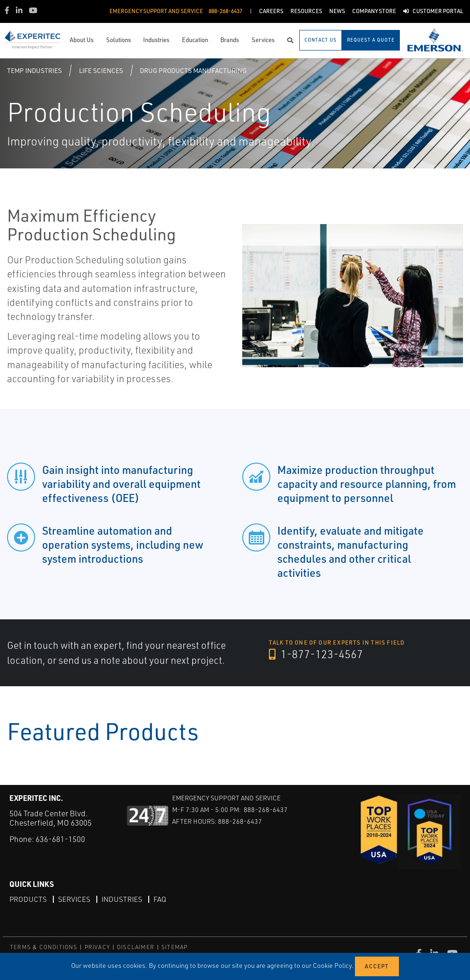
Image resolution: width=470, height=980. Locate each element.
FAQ (163, 899)
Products (28, 899)
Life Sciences (101, 70)
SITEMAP (174, 947)
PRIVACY (97, 947)
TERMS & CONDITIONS (44, 947)
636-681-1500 (60, 839)
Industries (123, 899)
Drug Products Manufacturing (193, 70)
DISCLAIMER (136, 947)
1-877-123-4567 (317, 654)
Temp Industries (34, 70)
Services (75, 899)
